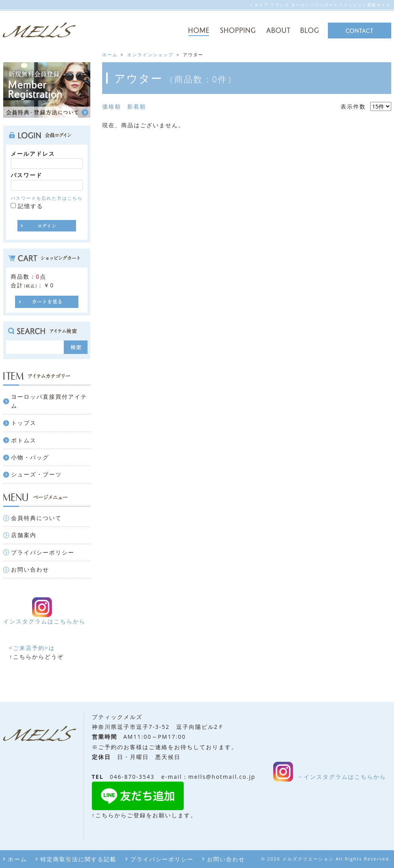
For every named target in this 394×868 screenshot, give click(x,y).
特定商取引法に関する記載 (78, 859)
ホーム (17, 859)
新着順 (137, 106)
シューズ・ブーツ (36, 474)
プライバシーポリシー (43, 552)
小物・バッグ (30, 457)
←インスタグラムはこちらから (342, 777)
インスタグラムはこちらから (44, 621)
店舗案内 (24, 535)
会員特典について (36, 518)
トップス (24, 423)
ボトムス (24, 440)
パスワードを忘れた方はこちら (47, 198)
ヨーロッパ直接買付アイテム (49, 401)
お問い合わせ (30, 569)
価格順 (112, 106)
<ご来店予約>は (32, 648)
